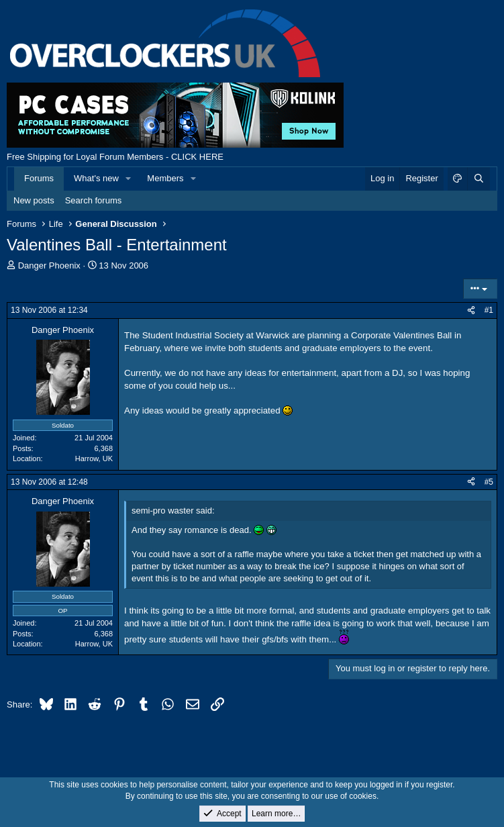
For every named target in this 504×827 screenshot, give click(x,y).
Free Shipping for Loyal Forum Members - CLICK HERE (115, 157)
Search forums (94, 200)
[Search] (478, 179)
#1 (489, 310)
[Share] (471, 310)
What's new (96, 178)
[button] (129, 179)
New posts (34, 200)
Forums (39, 178)
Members (165, 178)
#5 (489, 482)
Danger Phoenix (49, 265)
